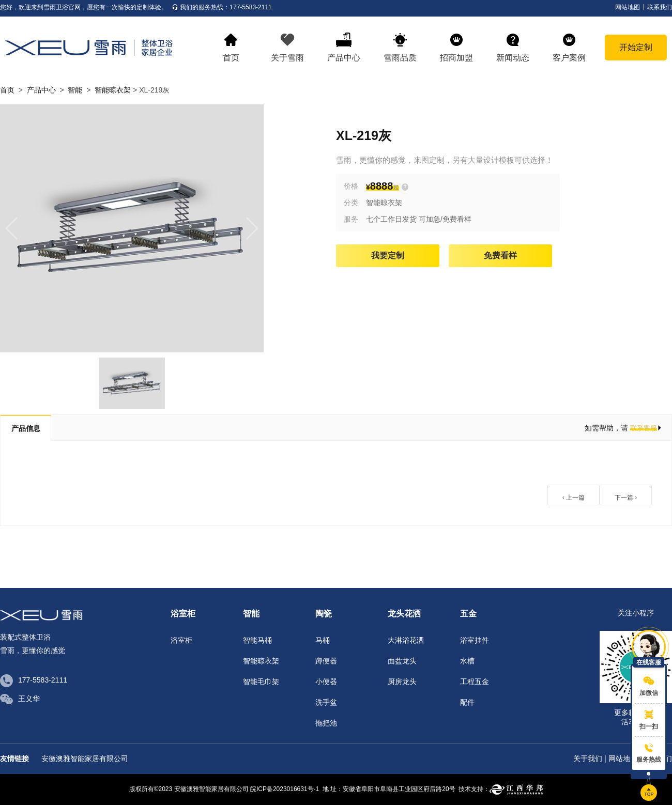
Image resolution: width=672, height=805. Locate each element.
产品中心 (41, 90)
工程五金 (475, 682)
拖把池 (326, 723)
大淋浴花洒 (406, 640)
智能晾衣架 (113, 90)
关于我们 (588, 758)
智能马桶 (257, 640)
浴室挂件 (475, 640)
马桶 (323, 640)
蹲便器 (326, 661)
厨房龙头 (402, 682)
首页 (7, 90)
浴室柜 (181, 640)
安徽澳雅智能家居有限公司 (85, 758)
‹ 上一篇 (574, 498)
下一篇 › (626, 498)
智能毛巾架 (261, 682)
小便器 (326, 682)
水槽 (467, 661)
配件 (467, 702)
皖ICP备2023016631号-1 (285, 789)
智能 (75, 90)
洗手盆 (326, 702)
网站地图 (623, 758)
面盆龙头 (402, 661)
